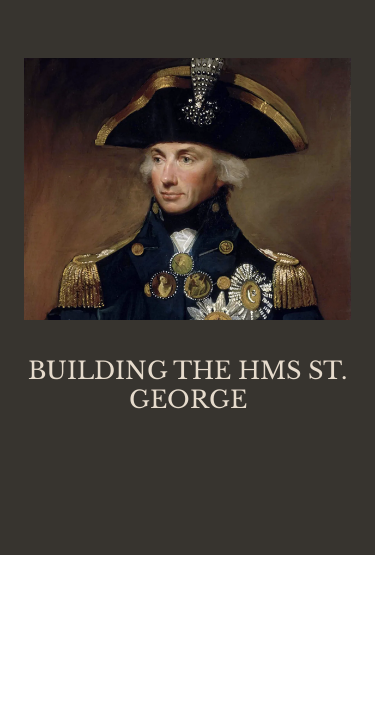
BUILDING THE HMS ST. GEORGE (187, 385)
